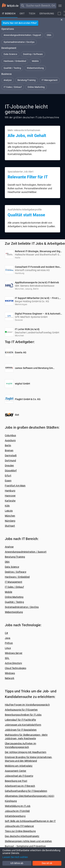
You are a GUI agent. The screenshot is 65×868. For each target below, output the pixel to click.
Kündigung (11, 801)
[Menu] (23, 6)
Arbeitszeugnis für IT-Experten (21, 710)
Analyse (9, 547)
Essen (8, 481)
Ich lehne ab (17, 863)
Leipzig (9, 511)
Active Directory (13, 663)
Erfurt (8, 476)
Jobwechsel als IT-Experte (19, 776)
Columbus (10, 435)
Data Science (12, 567)
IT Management (14, 582)
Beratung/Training (15, 557)
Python (9, 643)
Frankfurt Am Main (15, 486)
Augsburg (10, 440)
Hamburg (10, 491)
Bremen (9, 450)
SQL (7, 658)
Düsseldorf (11, 471)
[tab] (9, 14)
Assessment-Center (16, 771)
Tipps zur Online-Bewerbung (20, 831)
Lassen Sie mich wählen (15, 857)
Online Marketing (14, 597)
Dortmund (10, 460)
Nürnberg (10, 521)
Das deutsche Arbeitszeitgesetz (22, 836)
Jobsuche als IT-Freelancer (19, 826)
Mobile (8, 592)
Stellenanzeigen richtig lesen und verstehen (28, 841)
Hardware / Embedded (17, 577)
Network (10, 678)
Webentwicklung (14, 612)
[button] (22, 35)
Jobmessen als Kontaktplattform (23, 725)
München (10, 516)
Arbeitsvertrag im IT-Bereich (20, 786)
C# (6, 633)
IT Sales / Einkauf (14, 587)
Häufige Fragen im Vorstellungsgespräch (27, 705)
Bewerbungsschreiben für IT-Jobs (23, 715)
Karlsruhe (10, 501)
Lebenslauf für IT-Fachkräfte (20, 720)
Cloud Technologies (16, 668)
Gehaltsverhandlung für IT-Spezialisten (26, 791)
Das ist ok (47, 863)
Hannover (10, 496)
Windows (10, 673)
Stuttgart (10, 526)
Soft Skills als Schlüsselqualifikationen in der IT (30, 821)
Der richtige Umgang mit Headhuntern (26, 752)
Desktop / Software (16, 572)
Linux (8, 648)
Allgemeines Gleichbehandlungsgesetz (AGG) (30, 796)
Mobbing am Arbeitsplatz (19, 766)
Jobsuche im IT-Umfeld (17, 811)
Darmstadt (11, 455)
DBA (7, 562)
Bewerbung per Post (16, 781)
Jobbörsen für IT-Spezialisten (21, 730)
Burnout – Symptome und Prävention (25, 846)
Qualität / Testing (14, 602)
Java (8, 638)
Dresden (9, 466)
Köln (7, 506)
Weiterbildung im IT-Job (18, 806)
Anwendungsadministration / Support (26, 552)
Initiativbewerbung (15, 816)
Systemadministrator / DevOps (22, 607)
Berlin (8, 445)
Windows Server (14, 653)
